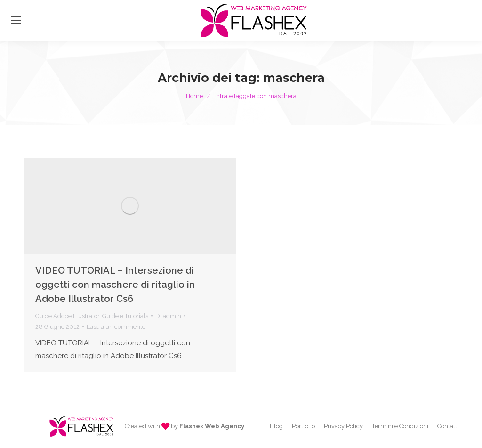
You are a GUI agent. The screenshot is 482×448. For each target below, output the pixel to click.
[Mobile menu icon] (16, 20)
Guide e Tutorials (125, 316)
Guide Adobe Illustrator (67, 316)
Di (168, 316)
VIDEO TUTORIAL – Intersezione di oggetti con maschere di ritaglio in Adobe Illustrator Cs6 (115, 285)
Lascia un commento (116, 327)
